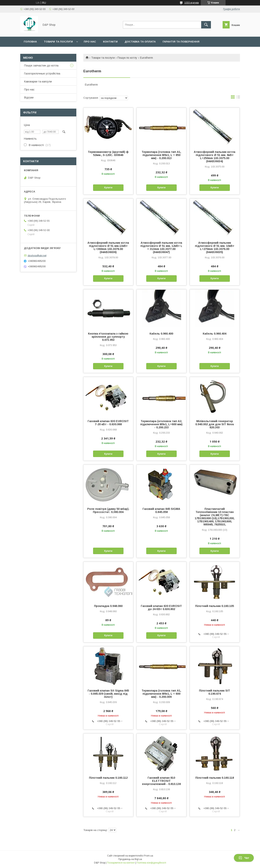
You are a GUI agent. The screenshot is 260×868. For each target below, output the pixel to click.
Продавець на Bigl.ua (130, 859)
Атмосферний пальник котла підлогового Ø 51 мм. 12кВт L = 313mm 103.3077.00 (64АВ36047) (161, 247)
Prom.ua (149, 856)
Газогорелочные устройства (42, 74)
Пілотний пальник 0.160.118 (215, 778)
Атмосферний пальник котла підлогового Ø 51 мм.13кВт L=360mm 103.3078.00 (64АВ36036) (108, 247)
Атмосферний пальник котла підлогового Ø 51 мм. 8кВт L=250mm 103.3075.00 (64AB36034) (215, 157)
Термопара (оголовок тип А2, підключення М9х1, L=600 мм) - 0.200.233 (161, 424)
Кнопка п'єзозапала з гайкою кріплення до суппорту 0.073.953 (108, 337)
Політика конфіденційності (151, 863)
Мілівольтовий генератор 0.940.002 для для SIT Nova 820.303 (215, 424)
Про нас (90, 42)
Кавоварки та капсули (38, 81)
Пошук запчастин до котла (41, 66)
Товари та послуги (58, 42)
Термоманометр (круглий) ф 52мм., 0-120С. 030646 (108, 153)
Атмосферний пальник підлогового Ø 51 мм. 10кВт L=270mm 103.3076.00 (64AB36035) (215, 247)
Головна (30, 42)
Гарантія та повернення (181, 42)
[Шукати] (206, 25)
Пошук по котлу (127, 58)
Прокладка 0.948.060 (108, 606)
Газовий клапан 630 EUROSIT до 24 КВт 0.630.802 (161, 608)
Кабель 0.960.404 (215, 334)
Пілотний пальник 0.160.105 (215, 606)
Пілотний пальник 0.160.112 (108, 778)
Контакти (110, 42)
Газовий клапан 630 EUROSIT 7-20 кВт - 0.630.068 (108, 423)
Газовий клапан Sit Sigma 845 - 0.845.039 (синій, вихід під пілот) (108, 694)
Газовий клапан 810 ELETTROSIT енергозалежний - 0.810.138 (161, 781)
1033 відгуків (192, 3)
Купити (108, 188)
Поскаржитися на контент (121, 863)
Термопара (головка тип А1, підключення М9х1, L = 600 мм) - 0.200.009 (161, 694)
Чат (244, 858)
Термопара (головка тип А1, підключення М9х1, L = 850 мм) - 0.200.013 (161, 155)
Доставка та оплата (140, 42)
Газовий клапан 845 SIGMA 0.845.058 (161, 510)
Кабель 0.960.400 (161, 334)
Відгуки (29, 97)
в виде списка (238, 98)
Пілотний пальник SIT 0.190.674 (215, 692)
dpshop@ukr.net (37, 256)
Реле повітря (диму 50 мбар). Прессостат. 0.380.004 (108, 510)
